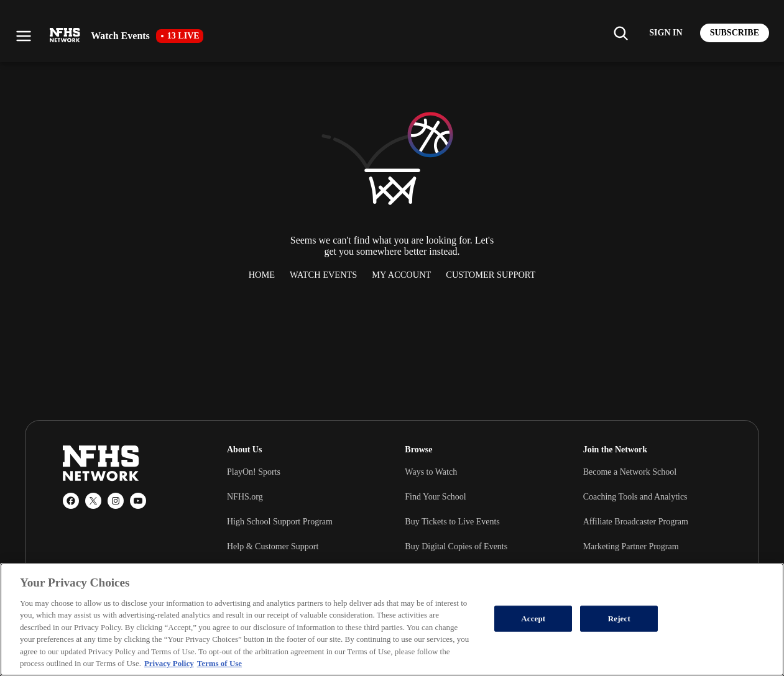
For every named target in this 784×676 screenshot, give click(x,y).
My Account (401, 275)
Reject (619, 619)
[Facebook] (71, 501)
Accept (533, 619)
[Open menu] (24, 36)
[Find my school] (620, 33)
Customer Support (491, 275)
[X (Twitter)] (93, 501)
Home (262, 275)
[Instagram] (116, 501)
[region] (392, 619)
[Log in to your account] (666, 33)
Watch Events (323, 275)
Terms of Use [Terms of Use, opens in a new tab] (219, 663)
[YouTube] (138, 501)
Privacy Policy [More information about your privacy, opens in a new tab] (169, 663)
